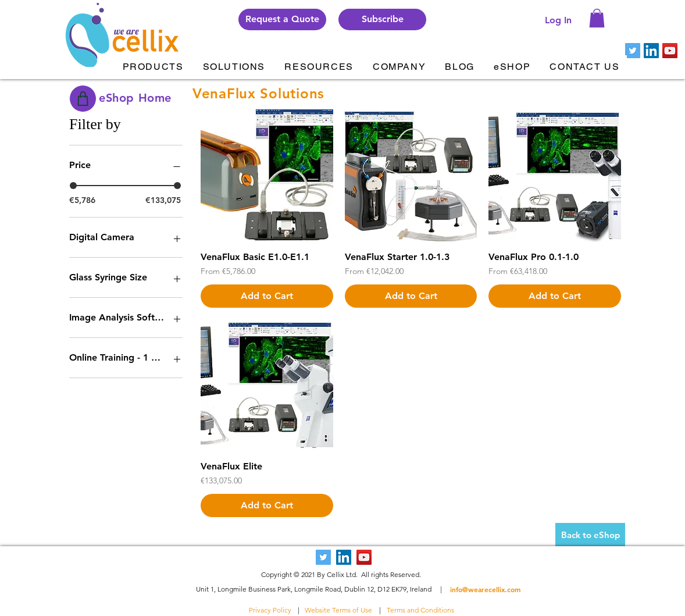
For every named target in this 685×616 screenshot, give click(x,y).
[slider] (73, 186)
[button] (382, 19)
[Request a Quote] (282, 19)
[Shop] (83, 99)
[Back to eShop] (590, 535)
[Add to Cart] (267, 296)
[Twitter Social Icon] (633, 51)
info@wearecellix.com (485, 589)
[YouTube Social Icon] (670, 51)
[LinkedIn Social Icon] (651, 51)
